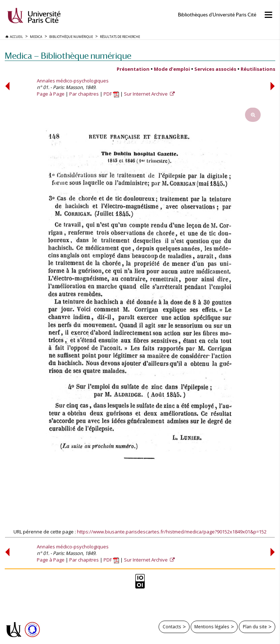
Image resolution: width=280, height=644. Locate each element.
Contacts (172, 626)
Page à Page (51, 94)
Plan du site (255, 626)
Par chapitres (84, 94)
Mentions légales (212, 626)
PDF (111, 94)
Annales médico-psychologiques (73, 81)
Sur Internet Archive (146, 94)
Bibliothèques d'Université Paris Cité (217, 15)
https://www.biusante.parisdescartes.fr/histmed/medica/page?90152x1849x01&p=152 (172, 532)
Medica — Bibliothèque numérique (68, 56)
